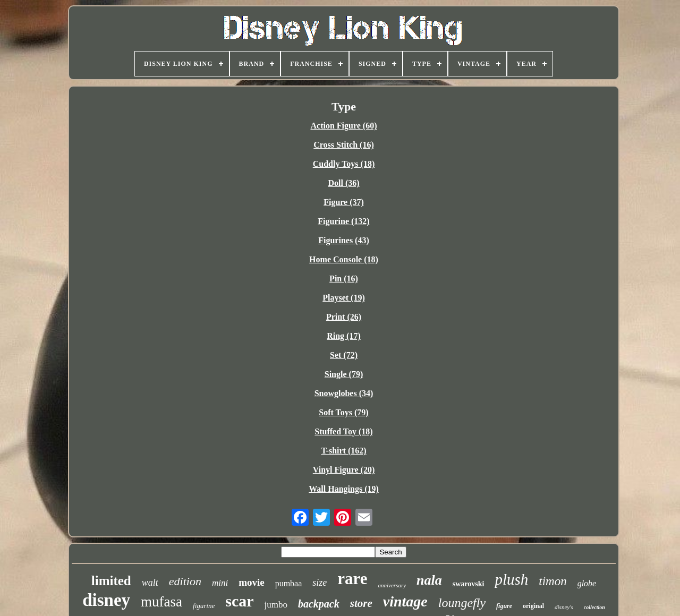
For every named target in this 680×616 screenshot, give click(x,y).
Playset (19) (344, 298)
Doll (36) (343, 183)
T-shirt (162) (343, 451)
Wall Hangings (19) (344, 489)
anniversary (392, 585)
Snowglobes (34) (344, 393)
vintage (405, 601)
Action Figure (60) (343, 126)
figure (504, 606)
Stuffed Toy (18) (343, 431)
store (361, 603)
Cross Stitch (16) (343, 145)
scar (239, 601)
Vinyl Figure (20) (344, 470)
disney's (564, 607)
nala (429, 580)
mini (220, 583)
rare (352, 579)
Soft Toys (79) (343, 412)
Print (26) (344, 317)
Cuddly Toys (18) (344, 164)
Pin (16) (344, 279)
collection (594, 607)
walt (150, 583)
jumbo (276, 605)
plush (511, 579)
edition (185, 581)
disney (106, 600)
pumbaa (289, 583)
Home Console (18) (344, 259)
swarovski (469, 584)
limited (111, 581)
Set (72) (344, 355)
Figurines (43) (344, 240)
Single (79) (344, 374)
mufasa (161, 602)
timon (552, 581)
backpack (319, 604)
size (320, 583)
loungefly (462, 603)
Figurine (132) (343, 221)
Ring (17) (344, 336)
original (533, 606)
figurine (204, 606)
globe (587, 583)
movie (252, 582)
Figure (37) (344, 202)
